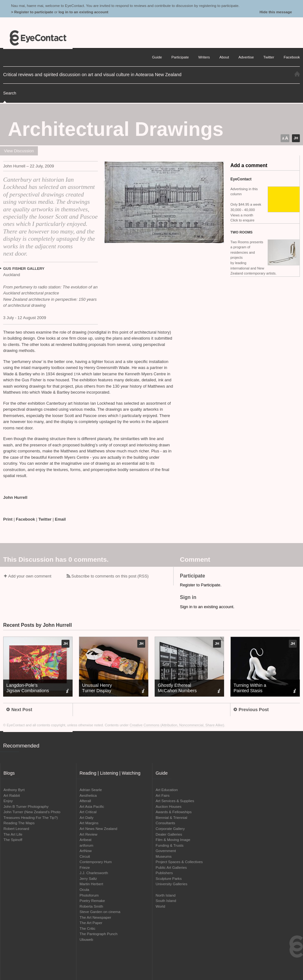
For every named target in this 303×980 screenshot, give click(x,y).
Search (10, 93)
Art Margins (89, 823)
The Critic (87, 928)
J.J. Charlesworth (94, 873)
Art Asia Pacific (92, 806)
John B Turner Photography (26, 806)
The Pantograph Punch (98, 934)
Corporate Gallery (170, 829)
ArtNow (86, 851)
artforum (86, 845)
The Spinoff (13, 840)
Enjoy (8, 801)
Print (8, 519)
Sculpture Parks (169, 878)
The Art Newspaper (95, 917)
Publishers (164, 873)
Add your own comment (30, 576)
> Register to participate (32, 12)
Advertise (246, 57)
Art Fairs (163, 795)
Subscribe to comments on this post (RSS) (110, 576)
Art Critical (88, 812)
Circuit (85, 856)
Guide (157, 57)
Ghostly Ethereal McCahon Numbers (177, 688)
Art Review (89, 834)
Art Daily (86, 817)
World (160, 906)
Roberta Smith (91, 906)
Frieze (85, 867)
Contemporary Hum (96, 862)
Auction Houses (169, 806)
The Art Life (13, 834)
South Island (166, 901)
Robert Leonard (16, 829)
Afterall (85, 801)
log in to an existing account (83, 12)
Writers (204, 57)
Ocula (84, 889)
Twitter (45, 519)
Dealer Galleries (169, 834)
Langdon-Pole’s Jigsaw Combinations (28, 688)
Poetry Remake (92, 901)
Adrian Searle (91, 790)
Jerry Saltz (88, 878)
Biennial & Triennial (171, 817)
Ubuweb (86, 939)
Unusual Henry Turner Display (97, 688)
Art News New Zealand (98, 829)
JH (296, 138)
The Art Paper (91, 923)
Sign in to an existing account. (207, 607)
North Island (166, 895)
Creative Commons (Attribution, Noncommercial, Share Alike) (177, 725)
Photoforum (89, 895)
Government (166, 851)
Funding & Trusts (169, 845)
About (224, 57)
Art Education (167, 790)
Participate (180, 57)
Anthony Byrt (14, 790)
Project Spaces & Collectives (179, 862)
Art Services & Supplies (175, 801)
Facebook (25, 519)
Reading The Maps (19, 823)
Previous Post (251, 710)
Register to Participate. (201, 585)
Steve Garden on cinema (100, 912)
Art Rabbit (12, 795)
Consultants (165, 823)
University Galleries (172, 884)
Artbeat (86, 840)
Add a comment (249, 165)
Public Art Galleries (171, 867)
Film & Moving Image (173, 840)
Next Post (19, 710)
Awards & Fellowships (174, 812)
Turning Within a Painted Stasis (250, 688)
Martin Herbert (91, 884)
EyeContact (38, 38)
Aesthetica (88, 795)
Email (60, 519)
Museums (164, 856)
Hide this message (276, 12)
